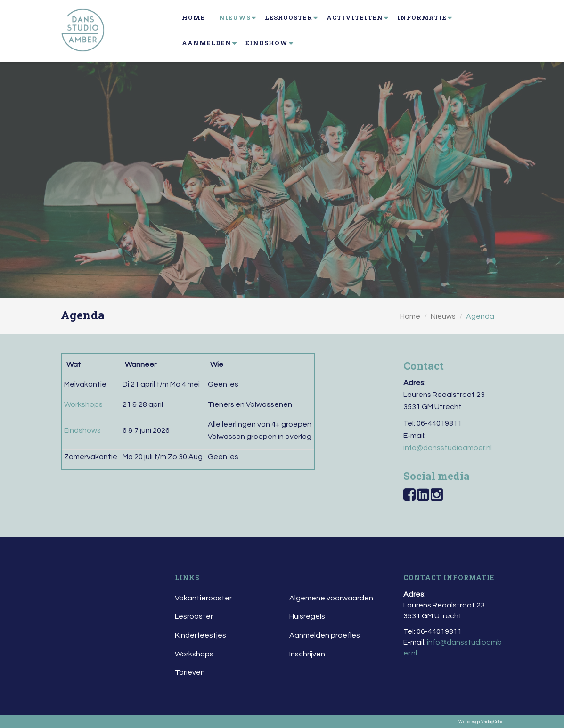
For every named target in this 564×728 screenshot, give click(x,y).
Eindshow (267, 43)
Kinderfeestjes (200, 635)
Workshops (194, 654)
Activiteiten (355, 17)
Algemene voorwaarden (331, 598)
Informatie (422, 17)
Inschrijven (307, 654)
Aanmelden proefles (325, 635)
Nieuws (235, 17)
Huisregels (307, 616)
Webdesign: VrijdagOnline (481, 722)
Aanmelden (207, 43)
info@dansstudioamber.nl (448, 448)
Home (193, 17)
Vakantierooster (203, 598)
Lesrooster (289, 17)
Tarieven (190, 672)
